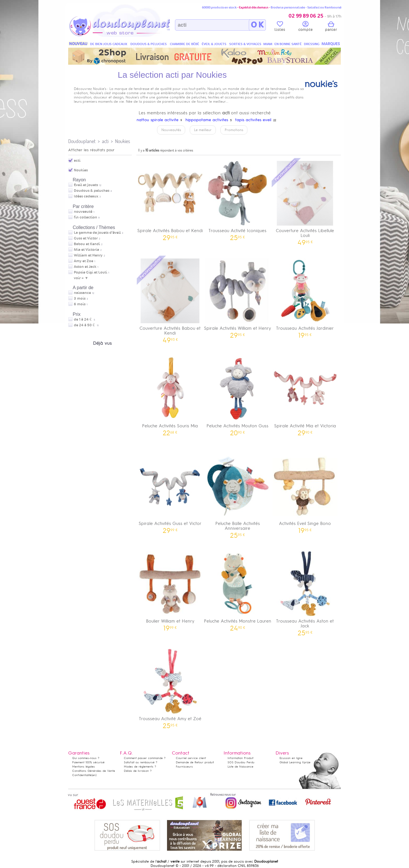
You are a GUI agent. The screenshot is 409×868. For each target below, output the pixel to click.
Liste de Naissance (240, 767)
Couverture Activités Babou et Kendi (170, 299)
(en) (94, 775)
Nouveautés (171, 130)
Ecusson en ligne (291, 758)
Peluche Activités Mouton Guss (238, 394)
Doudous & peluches (92, 191)
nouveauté (83, 212)
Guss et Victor (86, 238)
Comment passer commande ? (145, 758)
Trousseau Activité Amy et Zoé (170, 687)
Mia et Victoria (86, 250)
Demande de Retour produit (195, 762)
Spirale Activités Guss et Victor (170, 492)
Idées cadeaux (86, 196)
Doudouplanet (82, 141)
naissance (82, 293)
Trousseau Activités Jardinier (305, 296)
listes (280, 27)
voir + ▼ (81, 278)
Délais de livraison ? (138, 771)
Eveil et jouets (86, 185)
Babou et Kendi (87, 244)
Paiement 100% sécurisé (88, 762)
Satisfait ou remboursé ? (141, 762)
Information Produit (240, 758)
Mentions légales (84, 767)
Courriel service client (191, 758)
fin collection (85, 217)
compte (305, 27)
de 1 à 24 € (84, 320)
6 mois (80, 304)
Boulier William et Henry (170, 589)
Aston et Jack (85, 267)
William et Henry (88, 255)
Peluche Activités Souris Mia (170, 394)
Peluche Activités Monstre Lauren (238, 589)
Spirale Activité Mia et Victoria (305, 394)
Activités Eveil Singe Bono (305, 492)
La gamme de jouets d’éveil (97, 233)
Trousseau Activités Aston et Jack (305, 592)
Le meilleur (203, 130)
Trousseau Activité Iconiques (238, 199)
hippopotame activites (207, 120)
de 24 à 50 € (86, 325)
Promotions (234, 130)
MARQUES (331, 44)
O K (257, 25)
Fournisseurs (184, 767)
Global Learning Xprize (295, 762)
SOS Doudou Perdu (241, 762)
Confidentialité (82, 775)
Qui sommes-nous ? (86, 758)
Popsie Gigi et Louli (90, 272)
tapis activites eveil (253, 120)
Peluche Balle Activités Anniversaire (238, 494)
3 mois (80, 299)
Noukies (123, 141)
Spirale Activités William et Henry (238, 296)
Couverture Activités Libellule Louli (305, 201)
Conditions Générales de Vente (94, 771)
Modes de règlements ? (140, 767)
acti (105, 141)
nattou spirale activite (157, 120)
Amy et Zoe (84, 261)
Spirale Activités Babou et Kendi (170, 199)
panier (331, 27)
